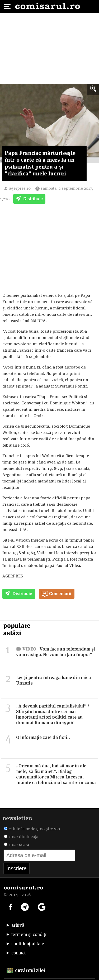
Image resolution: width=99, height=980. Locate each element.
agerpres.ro (20, 188)
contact (18, 953)
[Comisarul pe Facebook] (11, 906)
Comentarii (56, 594)
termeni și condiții (30, 934)
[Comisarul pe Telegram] (25, 906)
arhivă (18, 925)
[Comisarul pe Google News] (42, 906)
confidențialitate (28, 944)
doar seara (16, 845)
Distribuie (29, 199)
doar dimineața (21, 837)
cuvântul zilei (26, 970)
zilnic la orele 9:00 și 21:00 (32, 829)
